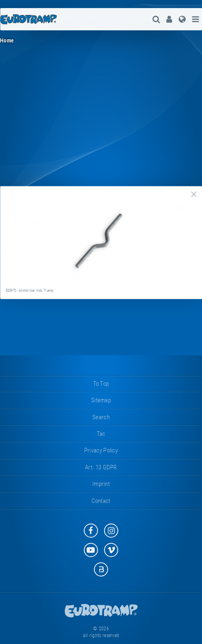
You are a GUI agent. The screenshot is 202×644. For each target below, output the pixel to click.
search (101, 417)
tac (101, 434)
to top (101, 384)
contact (101, 501)
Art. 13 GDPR (101, 467)
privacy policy (101, 450)
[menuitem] (169, 19)
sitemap (101, 400)
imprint (101, 484)
